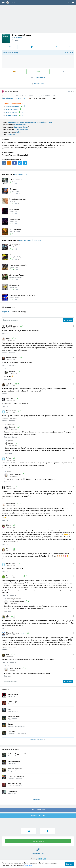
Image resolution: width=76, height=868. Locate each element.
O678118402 (11, 564)
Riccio (9, 338)
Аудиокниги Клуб (38, 849)
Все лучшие (37, 799)
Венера (26, 127)
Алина (9, 487)
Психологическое (21, 125)
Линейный (11, 134)
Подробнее (28, 865)
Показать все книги (37, 740)
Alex (8, 616)
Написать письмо (38, 841)
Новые (14, 312)
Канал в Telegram (38, 816)
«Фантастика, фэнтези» (30, 240)
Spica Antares (11, 504)
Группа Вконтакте (38, 810)
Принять (69, 864)
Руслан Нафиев (12, 358)
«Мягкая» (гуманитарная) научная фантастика (35, 122)
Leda (8, 654)
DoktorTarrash (11, 411)
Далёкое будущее (21, 130)
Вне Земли (18, 127)
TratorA (9, 458)
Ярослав (12, 372)
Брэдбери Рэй (17, 37)
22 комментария (38, 78)
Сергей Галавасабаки (16, 601)
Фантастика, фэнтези (10, 91)
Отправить (68, 320)
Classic (11, 443)
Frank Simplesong (12, 326)
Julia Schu (10, 384)
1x (69, 47)
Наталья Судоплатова (14, 576)
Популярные (6, 312)
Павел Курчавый (15, 474)
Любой (18, 132)
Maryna (9, 525)
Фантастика (12, 122)
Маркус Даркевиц (16, 633)
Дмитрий (10, 399)
